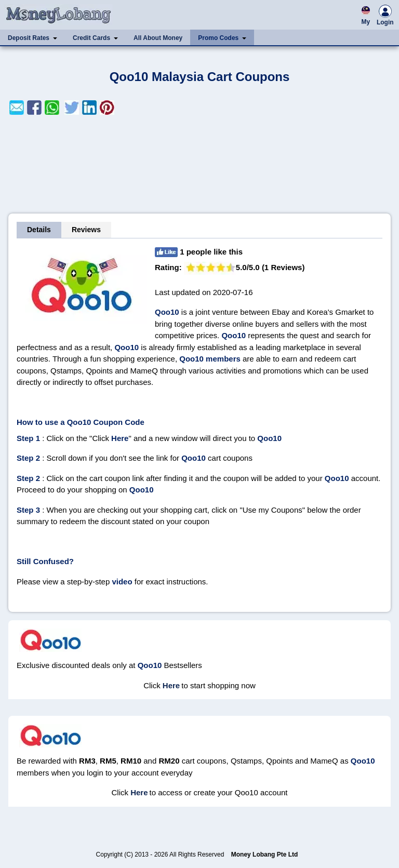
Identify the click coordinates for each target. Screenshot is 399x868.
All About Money (158, 38)
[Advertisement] (199, 164)
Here (171, 685)
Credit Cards (91, 38)
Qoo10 (167, 312)
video (122, 582)
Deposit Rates (29, 38)
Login (385, 17)
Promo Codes (218, 38)
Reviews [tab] (86, 230)
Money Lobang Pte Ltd (265, 854)
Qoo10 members (211, 359)
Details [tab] (39, 230)
